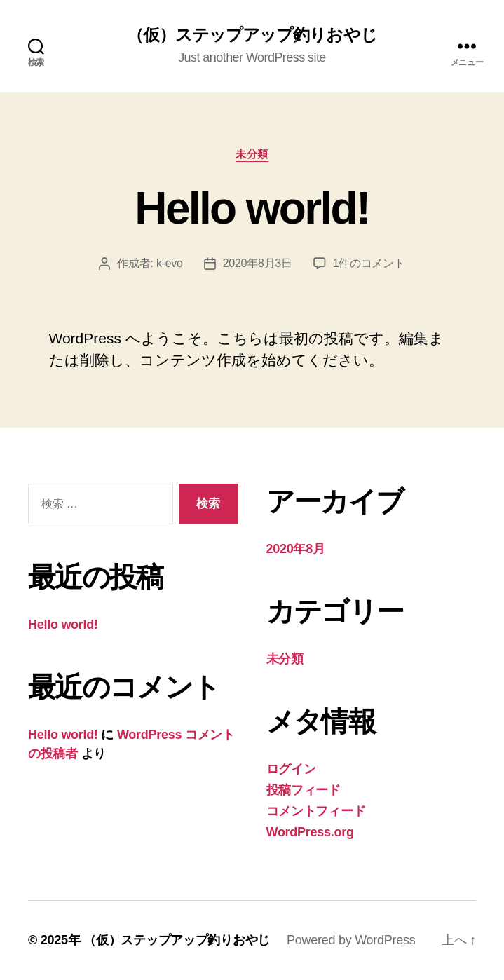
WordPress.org (310, 832)
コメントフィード (316, 811)
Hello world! (252, 208)
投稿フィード (304, 790)
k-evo (170, 263)
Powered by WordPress (351, 940)
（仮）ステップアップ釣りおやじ (252, 35)
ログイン (291, 769)
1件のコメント (369, 263)
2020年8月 (296, 549)
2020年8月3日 (258, 263)
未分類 (252, 154)
